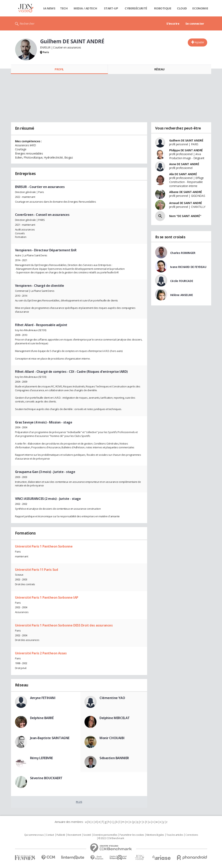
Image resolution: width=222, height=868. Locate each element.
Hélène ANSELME (182, 295)
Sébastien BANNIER (114, 758)
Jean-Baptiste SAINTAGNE (50, 738)
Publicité (61, 835)
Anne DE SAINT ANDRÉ (184, 164)
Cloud (182, 8)
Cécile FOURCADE (182, 281)
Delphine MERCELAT (115, 718)
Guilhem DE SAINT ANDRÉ (186, 140)
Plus (79, 802)
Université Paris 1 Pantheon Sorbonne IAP (47, 597)
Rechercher (27, 23)
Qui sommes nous (34, 835)
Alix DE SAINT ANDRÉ (183, 174)
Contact (50, 835)
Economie (200, 8)
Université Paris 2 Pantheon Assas (41, 653)
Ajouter (199, 42)
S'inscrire (173, 23)
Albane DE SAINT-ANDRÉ (186, 192)
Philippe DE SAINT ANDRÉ (186, 150)
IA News (49, 8)
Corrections (192, 835)
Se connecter (195, 23)
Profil (59, 69)
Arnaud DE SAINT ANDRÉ (186, 203)
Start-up (111, 8)
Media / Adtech (85, 8)
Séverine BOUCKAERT (46, 778)
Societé (87, 835)
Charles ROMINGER (183, 253)
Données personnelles (105, 835)
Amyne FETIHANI (43, 698)
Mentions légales (155, 835)
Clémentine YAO (112, 698)
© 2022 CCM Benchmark (111, 838)
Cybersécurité (136, 8)
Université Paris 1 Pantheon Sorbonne (44, 546)
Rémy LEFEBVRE (42, 758)
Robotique (163, 8)
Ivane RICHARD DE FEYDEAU (188, 267)
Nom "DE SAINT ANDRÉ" (185, 216)
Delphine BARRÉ (42, 718)
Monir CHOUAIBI (112, 738)
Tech (64, 8)
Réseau (159, 69)
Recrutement (74, 835)
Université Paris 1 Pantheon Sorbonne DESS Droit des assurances (64, 625)
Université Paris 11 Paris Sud (37, 570)
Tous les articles (175, 835)
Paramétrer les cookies (132, 835)
